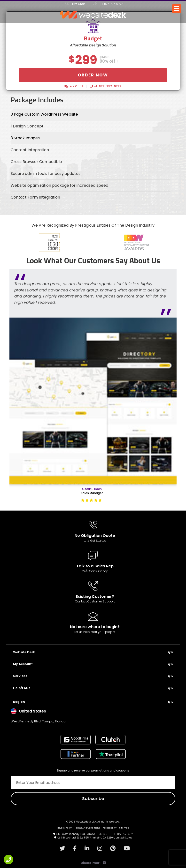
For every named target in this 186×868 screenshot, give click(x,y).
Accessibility (110, 828)
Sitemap (124, 828)
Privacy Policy (64, 828)
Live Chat (75, 4)
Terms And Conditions (87, 828)
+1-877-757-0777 (108, 4)
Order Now (93, 75)
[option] (49, 242)
